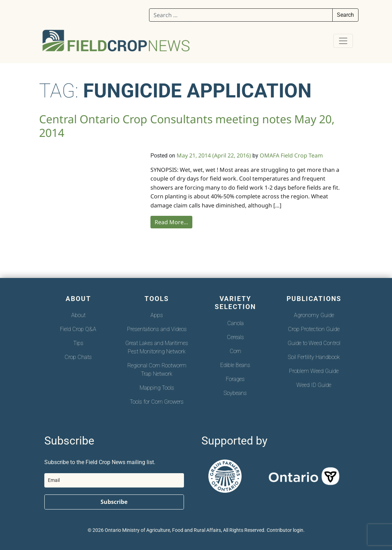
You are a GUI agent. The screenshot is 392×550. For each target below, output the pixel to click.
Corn (235, 351)
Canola (235, 323)
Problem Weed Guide (314, 371)
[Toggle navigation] (343, 41)
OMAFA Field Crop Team (291, 155)
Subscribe (114, 502)
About (78, 315)
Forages (235, 379)
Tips (78, 343)
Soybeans (235, 393)
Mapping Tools (157, 388)
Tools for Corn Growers (157, 402)
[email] (114, 480)
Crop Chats (78, 357)
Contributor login (285, 530)
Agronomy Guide (314, 315)
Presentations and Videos (157, 329)
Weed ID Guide (314, 385)
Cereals (235, 337)
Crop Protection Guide (314, 329)
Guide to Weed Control (314, 343)
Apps (157, 315)
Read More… (171, 222)
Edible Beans (235, 365)
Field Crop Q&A (78, 329)
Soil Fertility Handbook (314, 357)
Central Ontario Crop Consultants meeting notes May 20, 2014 (187, 126)
